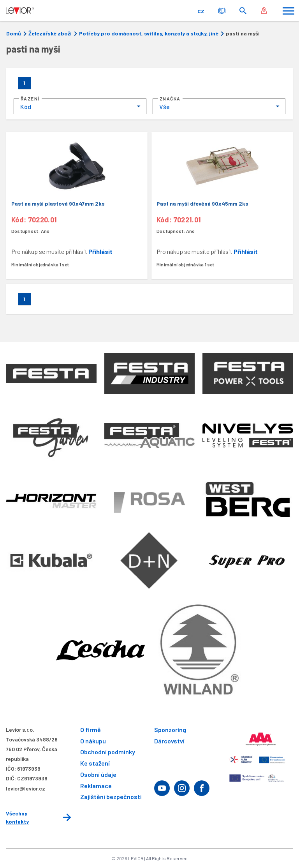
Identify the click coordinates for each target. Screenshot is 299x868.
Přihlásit (100, 251)
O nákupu (93, 741)
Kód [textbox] (26, 107)
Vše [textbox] (164, 107)
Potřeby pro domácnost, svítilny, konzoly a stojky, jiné (149, 33)
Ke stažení (95, 763)
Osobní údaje (98, 774)
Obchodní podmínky (108, 752)
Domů (14, 33)
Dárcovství (169, 741)
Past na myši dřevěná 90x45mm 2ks (202, 203)
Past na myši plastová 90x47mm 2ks (58, 203)
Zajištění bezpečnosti (111, 797)
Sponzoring (170, 730)
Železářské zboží (50, 33)
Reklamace (96, 786)
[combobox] (80, 106)
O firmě (91, 730)
